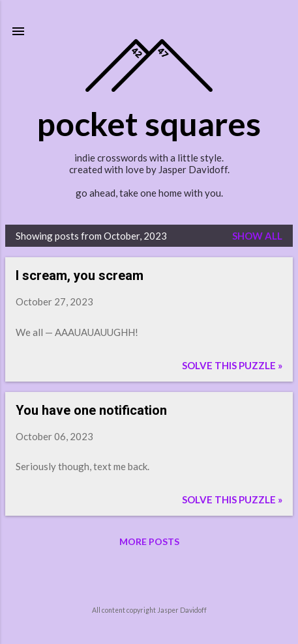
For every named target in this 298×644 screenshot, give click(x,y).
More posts (149, 541)
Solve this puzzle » (232, 365)
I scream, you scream (80, 275)
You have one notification (91, 410)
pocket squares (149, 124)
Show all (257, 236)
